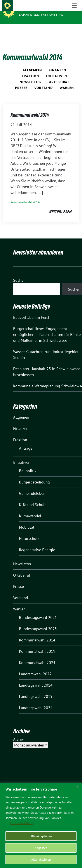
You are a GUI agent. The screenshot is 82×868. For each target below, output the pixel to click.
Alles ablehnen (41, 860)
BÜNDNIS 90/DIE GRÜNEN (40, 9)
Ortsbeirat (59, 75)
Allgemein (32, 63)
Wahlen (67, 81)
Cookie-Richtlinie (22, 823)
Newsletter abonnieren (38, 246)
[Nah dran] (77, 786)
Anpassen (41, 848)
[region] (41, 825)
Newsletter (31, 75)
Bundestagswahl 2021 (38, 611)
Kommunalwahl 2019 (37, 645)
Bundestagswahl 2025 (38, 622)
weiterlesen (60, 205)
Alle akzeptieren (41, 836)
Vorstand (43, 81)
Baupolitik (28, 464)
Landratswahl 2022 (35, 667)
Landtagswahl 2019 (36, 690)
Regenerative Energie (37, 543)
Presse (21, 81)
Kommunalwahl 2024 (37, 656)
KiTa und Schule (33, 498)
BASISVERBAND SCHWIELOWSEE (43, 15)
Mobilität (27, 520)
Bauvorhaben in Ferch (32, 311)
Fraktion (30, 69)
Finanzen (57, 63)
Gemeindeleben (32, 487)
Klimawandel (30, 509)
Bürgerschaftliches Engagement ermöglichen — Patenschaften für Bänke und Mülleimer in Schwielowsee (47, 328)
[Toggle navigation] (74, 31)
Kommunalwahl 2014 (30, 108)
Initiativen (57, 69)
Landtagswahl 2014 (36, 678)
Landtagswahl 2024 (36, 701)
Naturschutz (29, 532)
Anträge (26, 441)
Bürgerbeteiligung (34, 475)
